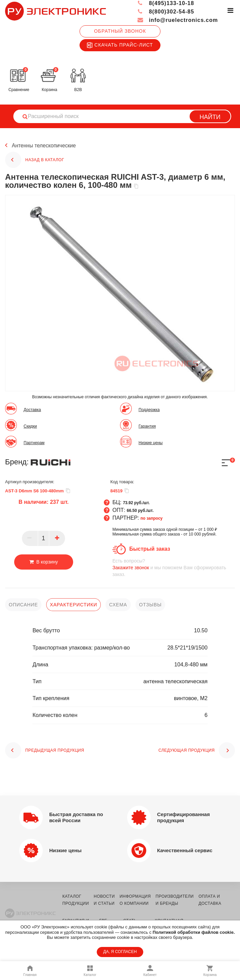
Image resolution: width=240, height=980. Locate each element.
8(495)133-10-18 (166, 3)
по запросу (152, 518)
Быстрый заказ (149, 549)
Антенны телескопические (45, 146)
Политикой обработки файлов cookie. (194, 932)
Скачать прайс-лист (120, 45)
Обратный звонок (120, 31)
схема (118, 605)
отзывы (151, 605)
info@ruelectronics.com (177, 20)
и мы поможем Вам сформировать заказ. (174, 567)
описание (23, 605)
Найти (210, 117)
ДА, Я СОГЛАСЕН (120, 952)
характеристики (73, 605)
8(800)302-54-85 (166, 12)
